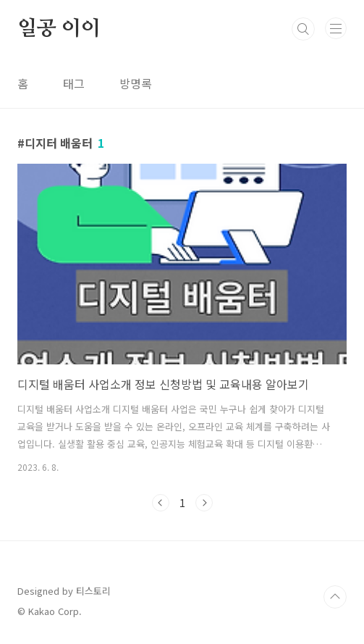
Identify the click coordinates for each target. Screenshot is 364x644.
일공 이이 (59, 29)
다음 (204, 503)
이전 (161, 503)
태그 (74, 83)
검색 (303, 29)
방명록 (136, 83)
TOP (335, 597)
